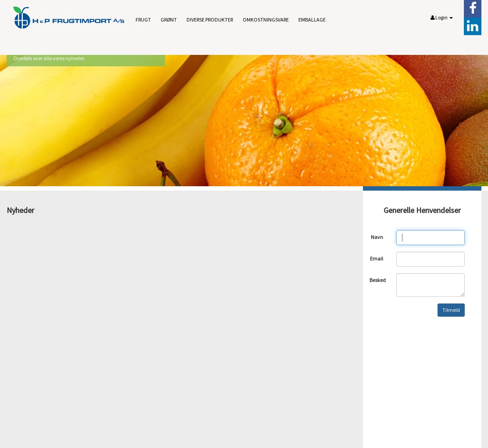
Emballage (312, 20)
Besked (378, 280)
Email (377, 258)
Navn (377, 237)
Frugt (143, 20)
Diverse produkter (210, 20)
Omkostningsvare (266, 20)
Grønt (169, 20)
